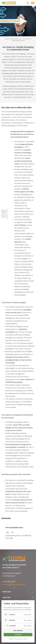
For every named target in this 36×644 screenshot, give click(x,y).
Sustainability (27, 39)
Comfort (12, 615)
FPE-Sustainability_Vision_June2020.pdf (18, 535)
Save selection (18, 631)
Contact (11, 639)
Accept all (18, 635)
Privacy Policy (18, 639)
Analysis (12, 620)
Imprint (25, 639)
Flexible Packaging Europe (13, 39)
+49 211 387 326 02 (9, 582)
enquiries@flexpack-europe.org (14, 585)
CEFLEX (15, 343)
